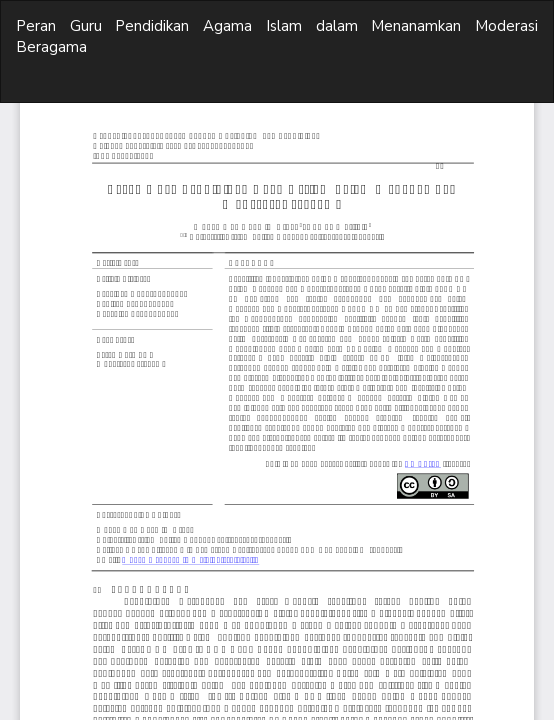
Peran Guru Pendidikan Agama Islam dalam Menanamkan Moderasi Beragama (277, 36)
